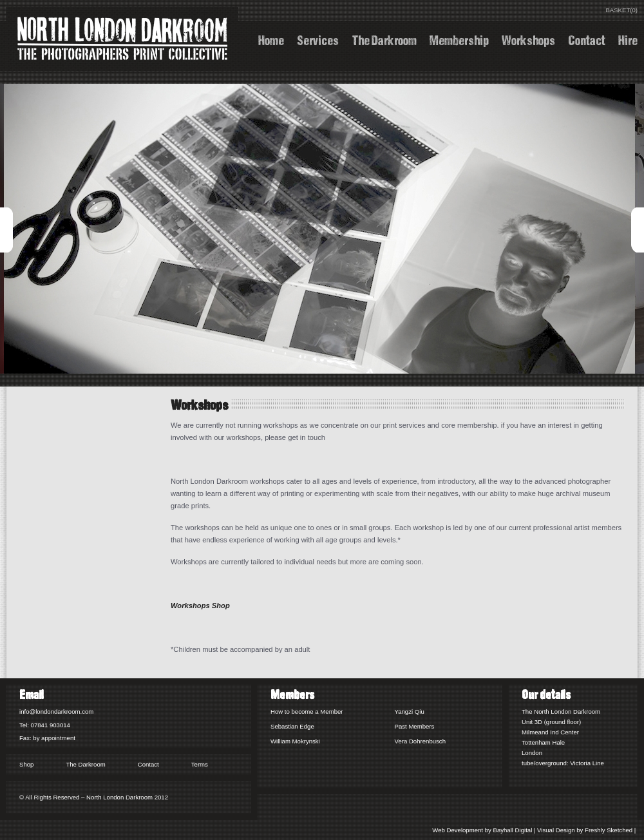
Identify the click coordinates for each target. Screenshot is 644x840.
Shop (26, 764)
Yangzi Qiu (410, 711)
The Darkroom (384, 39)
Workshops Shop (200, 606)
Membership (459, 39)
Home (271, 39)
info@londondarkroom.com (56, 711)
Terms (200, 764)
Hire (628, 39)
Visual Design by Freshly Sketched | (587, 830)
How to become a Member (307, 711)
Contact (587, 39)
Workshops (528, 39)
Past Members (415, 726)
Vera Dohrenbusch (420, 741)
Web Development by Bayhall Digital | (484, 830)
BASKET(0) (621, 10)
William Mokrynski (295, 741)
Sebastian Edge (292, 726)
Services (318, 39)
